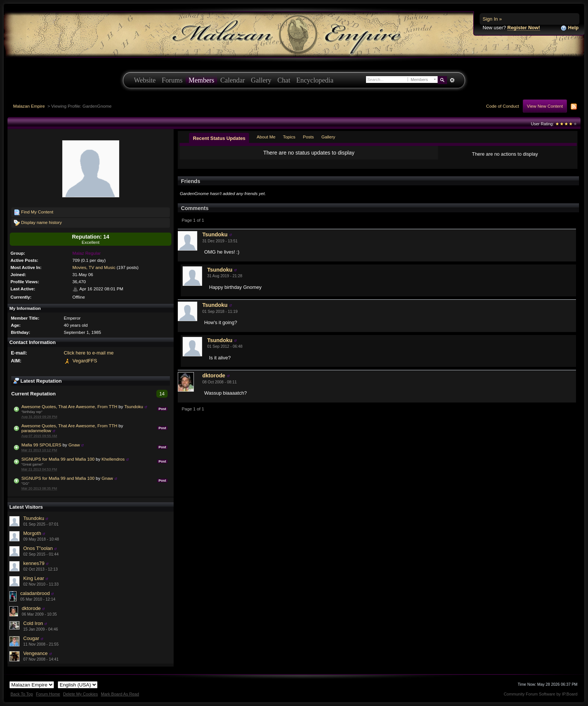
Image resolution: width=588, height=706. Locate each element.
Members (202, 80)
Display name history (38, 223)
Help (570, 28)
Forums (172, 80)
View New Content (545, 106)
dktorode (31, 608)
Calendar (232, 80)
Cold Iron (33, 623)
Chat (284, 80)
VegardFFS (85, 361)
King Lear (34, 578)
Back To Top (22, 694)
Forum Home (48, 694)
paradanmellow (36, 430)
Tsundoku (134, 406)
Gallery (261, 80)
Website (145, 80)
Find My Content (34, 212)
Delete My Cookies (80, 694)
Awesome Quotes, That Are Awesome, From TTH (69, 406)
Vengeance (35, 653)
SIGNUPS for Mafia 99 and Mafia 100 (58, 459)
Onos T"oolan (38, 548)
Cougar (31, 638)
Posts (308, 137)
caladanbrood (35, 593)
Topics (289, 137)
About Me (266, 137)
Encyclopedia (315, 80)
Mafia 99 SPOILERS (41, 445)
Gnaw (74, 445)
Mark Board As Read (120, 694)
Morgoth (32, 533)
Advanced (452, 80)
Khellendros (113, 459)
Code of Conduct (502, 106)
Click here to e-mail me (89, 353)
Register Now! (524, 28)
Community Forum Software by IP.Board (541, 694)
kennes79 (34, 563)
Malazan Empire (29, 106)
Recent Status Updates (219, 138)
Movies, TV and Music (94, 267)
